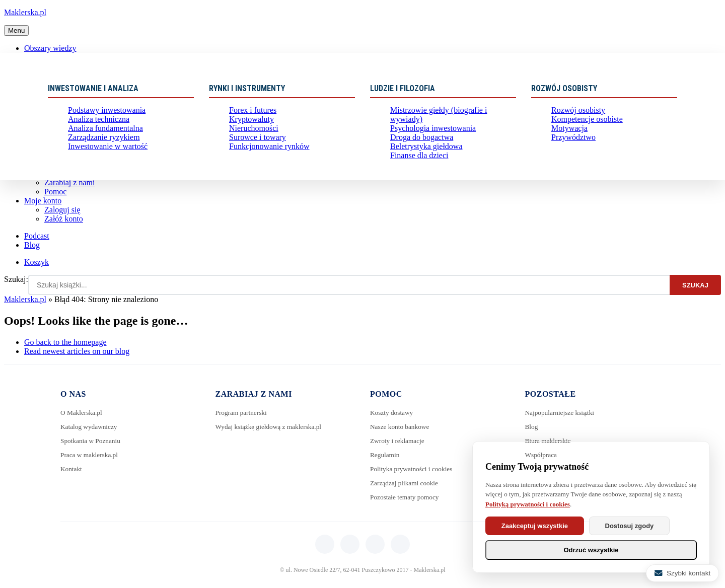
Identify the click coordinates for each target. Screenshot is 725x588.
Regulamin (385, 455)
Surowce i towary (254, 144)
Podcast (37, 236)
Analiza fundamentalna (101, 133)
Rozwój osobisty (575, 111)
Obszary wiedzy (50, 48)
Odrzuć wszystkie (591, 550)
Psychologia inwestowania (428, 122)
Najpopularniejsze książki (562, 413)
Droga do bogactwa (418, 133)
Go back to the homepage (65, 342)
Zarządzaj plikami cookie (406, 483)
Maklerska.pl (25, 12)
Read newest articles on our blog (77, 351)
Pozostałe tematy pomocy (406, 497)
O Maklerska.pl (82, 413)
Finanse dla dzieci (416, 155)
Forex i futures (250, 111)
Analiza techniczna (95, 122)
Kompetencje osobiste (583, 122)
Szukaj (695, 285)
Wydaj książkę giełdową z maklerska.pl (271, 427)
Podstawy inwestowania (102, 111)
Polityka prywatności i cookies (413, 469)
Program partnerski (243, 413)
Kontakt (72, 469)
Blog (32, 245)
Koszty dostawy (393, 413)
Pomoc (55, 192)
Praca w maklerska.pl (91, 455)
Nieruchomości (251, 133)
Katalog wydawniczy (90, 427)
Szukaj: (16, 279)
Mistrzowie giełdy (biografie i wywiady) (448, 111)
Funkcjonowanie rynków (264, 155)
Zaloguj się (62, 210)
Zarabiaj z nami (69, 182)
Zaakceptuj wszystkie (541, 526)
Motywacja (567, 133)
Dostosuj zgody (650, 526)
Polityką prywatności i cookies (528, 504)
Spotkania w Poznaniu (92, 441)
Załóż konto (64, 219)
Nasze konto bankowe (401, 427)
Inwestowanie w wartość (103, 155)
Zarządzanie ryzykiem (99, 144)
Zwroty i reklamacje (399, 441)
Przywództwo (571, 144)
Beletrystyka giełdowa (422, 144)
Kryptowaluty (249, 122)
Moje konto (43, 201)
